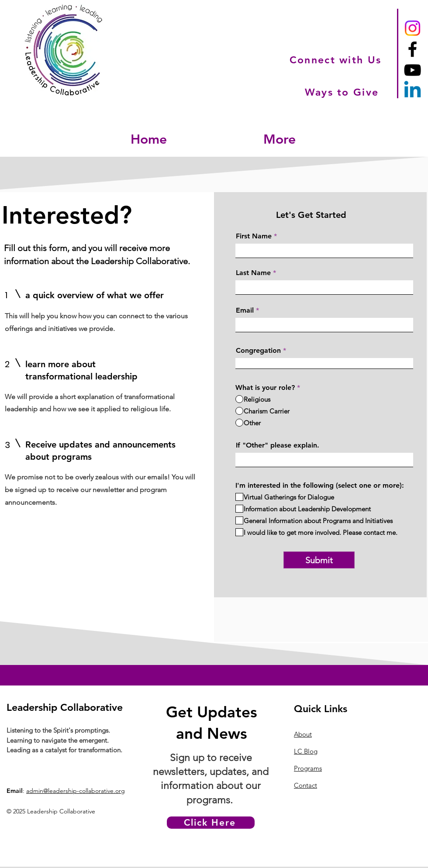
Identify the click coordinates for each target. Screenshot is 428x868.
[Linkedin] (412, 91)
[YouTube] (412, 70)
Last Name (253, 273)
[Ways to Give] (343, 92)
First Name (254, 236)
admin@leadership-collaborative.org (76, 791)
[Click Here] (211, 823)
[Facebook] (412, 49)
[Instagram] (412, 28)
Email (245, 310)
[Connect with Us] (336, 60)
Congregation (258, 351)
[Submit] (319, 560)
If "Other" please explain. (278, 445)
